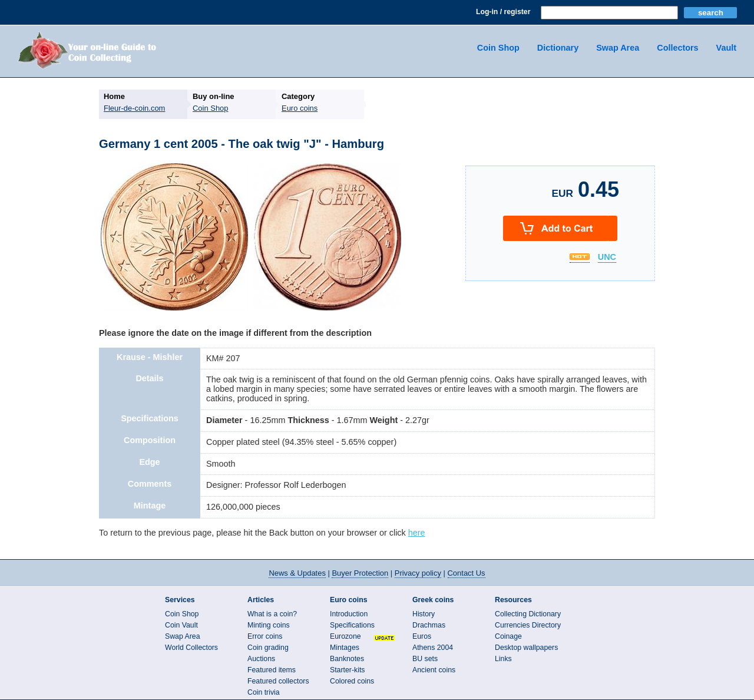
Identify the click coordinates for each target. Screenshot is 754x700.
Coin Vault (181, 625)
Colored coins (352, 681)
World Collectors (191, 648)
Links (503, 659)
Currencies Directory (528, 625)
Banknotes (347, 659)
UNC (607, 257)
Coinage (508, 636)
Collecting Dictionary (528, 614)
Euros (422, 636)
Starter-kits (347, 670)
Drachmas (429, 625)
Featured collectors (278, 681)
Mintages (345, 648)
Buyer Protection (360, 573)
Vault (726, 48)
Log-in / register (503, 12)
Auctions (261, 659)
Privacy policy (418, 573)
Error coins (265, 636)
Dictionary (558, 48)
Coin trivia (264, 692)
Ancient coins (434, 670)
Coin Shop (498, 48)
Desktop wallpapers (526, 648)
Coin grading (268, 648)
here (417, 533)
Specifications (352, 625)
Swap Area (618, 48)
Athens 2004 (433, 648)
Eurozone (345, 636)
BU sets (425, 659)
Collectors (677, 48)
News (297, 573)
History (424, 614)
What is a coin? (272, 614)
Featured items (272, 670)
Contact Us (467, 573)
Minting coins (269, 625)
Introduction (349, 614)
